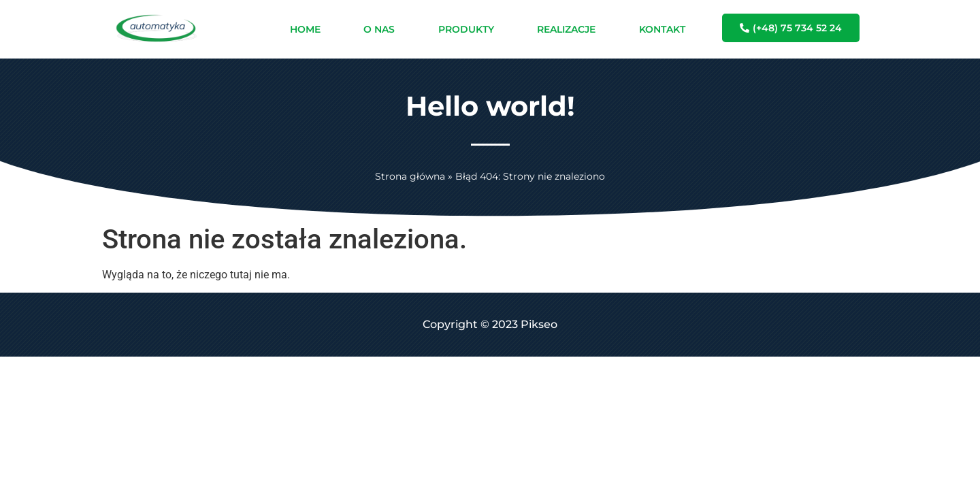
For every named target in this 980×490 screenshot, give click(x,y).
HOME (305, 29)
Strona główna (410, 176)
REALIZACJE (566, 29)
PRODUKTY (466, 29)
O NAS (379, 29)
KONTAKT (662, 29)
